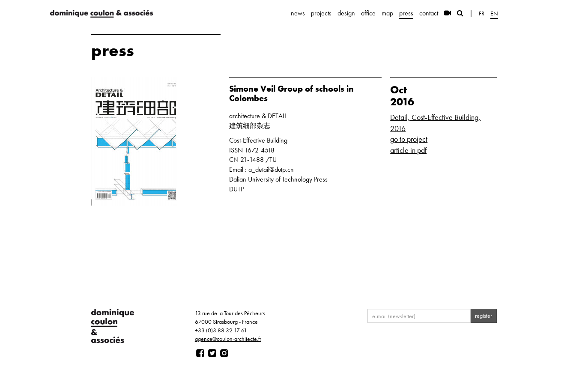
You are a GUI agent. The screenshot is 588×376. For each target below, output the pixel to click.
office (368, 13)
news (298, 13)
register (484, 316)
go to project (409, 139)
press (406, 13)
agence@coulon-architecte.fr (228, 339)
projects (321, 13)
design (346, 13)
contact (429, 13)
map (387, 13)
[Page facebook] (200, 353)
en (494, 13)
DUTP (236, 189)
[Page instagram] (224, 353)
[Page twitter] (212, 353)
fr (482, 13)
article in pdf (408, 150)
